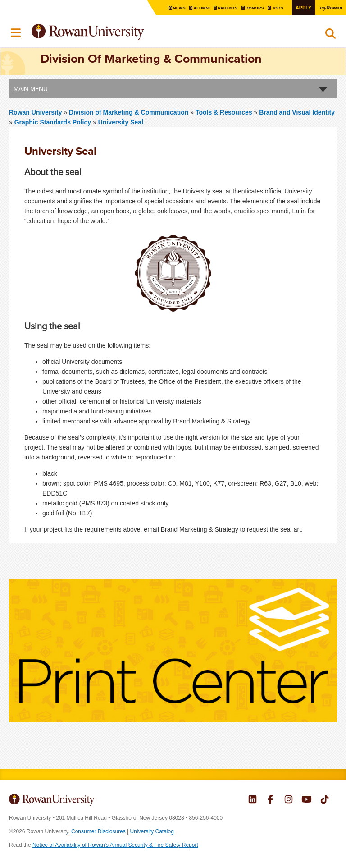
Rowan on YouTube (307, 800)
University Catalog (152, 831)
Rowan (330, 7)
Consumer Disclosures (98, 831)
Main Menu (31, 88)
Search (330, 36)
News (171, 8)
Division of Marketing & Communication (130, 112)
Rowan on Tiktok (325, 800)
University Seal (121, 122)
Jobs (275, 8)
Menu (16, 33)
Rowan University (110, 32)
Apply (301, 7)
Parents (222, 8)
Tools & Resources (224, 112)
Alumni (195, 8)
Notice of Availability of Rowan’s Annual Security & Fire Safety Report (115, 845)
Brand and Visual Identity (297, 112)
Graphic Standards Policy (53, 122)
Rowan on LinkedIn (253, 800)
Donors (251, 8)
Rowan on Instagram (289, 800)
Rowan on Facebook (271, 800)
